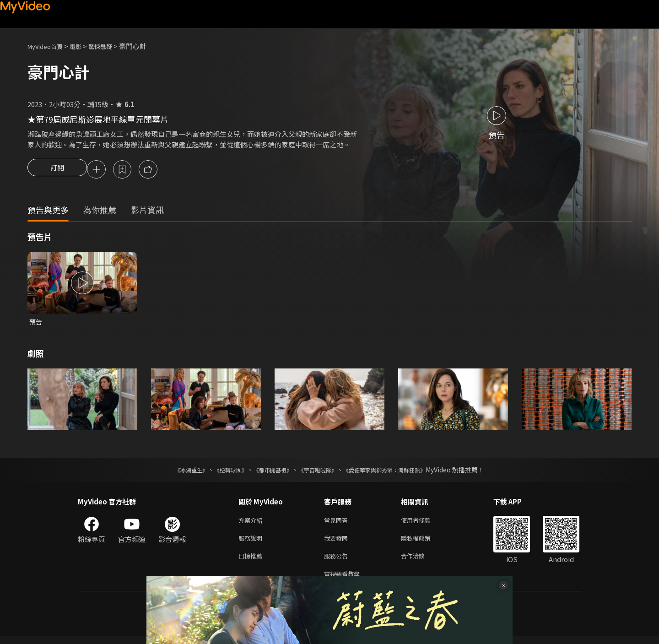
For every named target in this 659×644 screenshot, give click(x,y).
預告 (36, 323)
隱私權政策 (424, 542)
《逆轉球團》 (220, 472)
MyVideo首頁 (48, 46)
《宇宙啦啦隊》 (319, 472)
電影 (83, 46)
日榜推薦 (252, 561)
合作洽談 (420, 561)
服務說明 (252, 542)
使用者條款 (424, 523)
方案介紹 (252, 523)
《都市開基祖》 (268, 472)
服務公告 (338, 561)
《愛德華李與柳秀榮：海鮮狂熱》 (396, 472)
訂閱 (57, 170)
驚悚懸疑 (110, 46)
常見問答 (338, 523)
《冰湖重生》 (175, 472)
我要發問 (338, 542)
